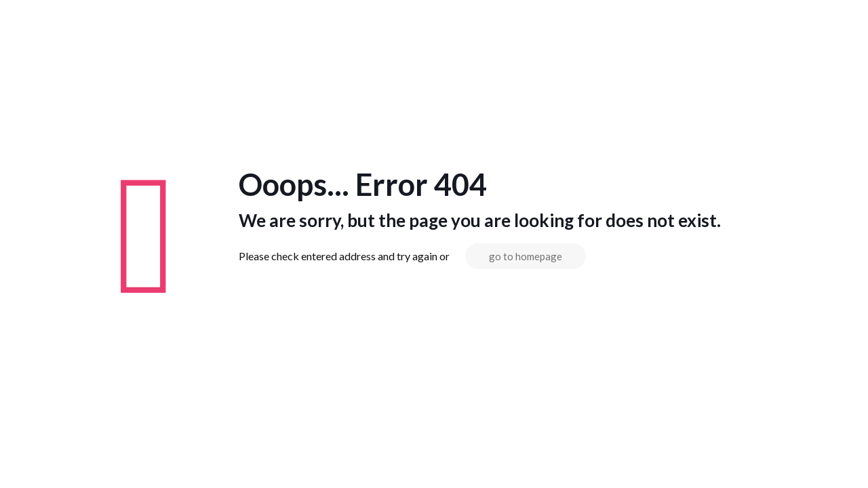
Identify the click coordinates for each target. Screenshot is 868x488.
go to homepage (526, 256)
